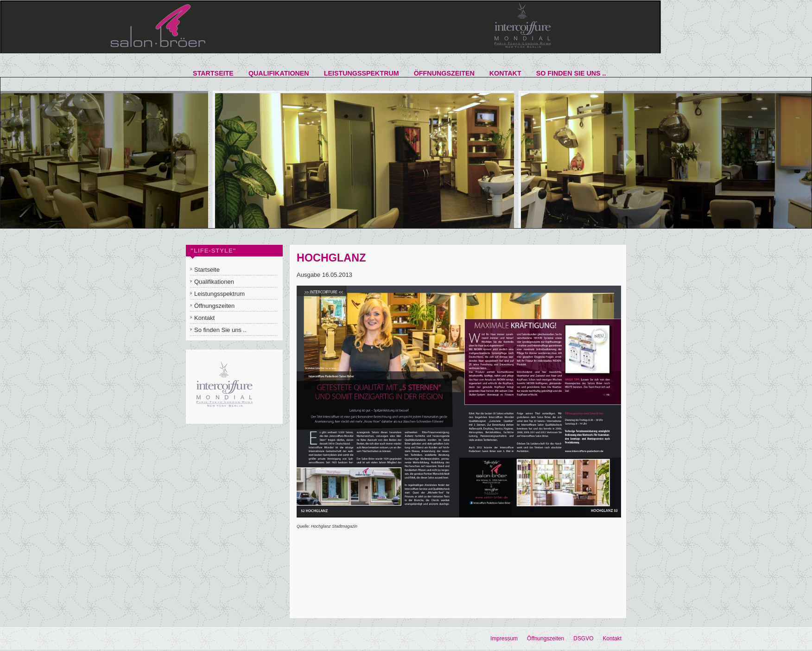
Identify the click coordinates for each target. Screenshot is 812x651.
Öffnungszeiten (546, 638)
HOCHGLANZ (331, 258)
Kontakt (612, 638)
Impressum (504, 638)
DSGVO (583, 638)
